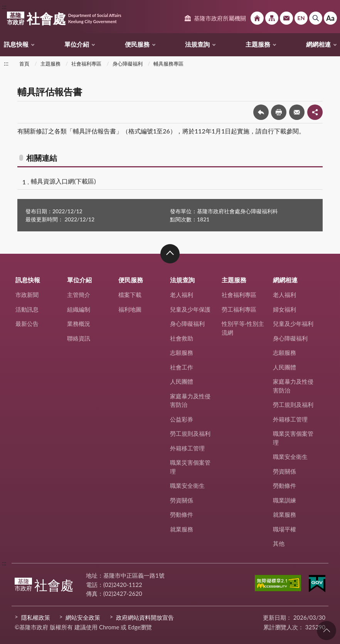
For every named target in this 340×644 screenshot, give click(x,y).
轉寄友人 (297, 112)
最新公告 (27, 324)
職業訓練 (284, 500)
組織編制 (79, 309)
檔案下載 (130, 295)
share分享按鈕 (315, 112)
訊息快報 (16, 44)
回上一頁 (261, 112)
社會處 (64, 19)
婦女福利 (284, 309)
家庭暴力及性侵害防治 (190, 400)
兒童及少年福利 (293, 324)
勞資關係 (182, 500)
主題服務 (258, 44)
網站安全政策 (83, 617)
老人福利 (182, 295)
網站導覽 (272, 18)
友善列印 (279, 112)
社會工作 (182, 367)
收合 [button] (170, 254)
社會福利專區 (86, 64)
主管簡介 (79, 295)
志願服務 (182, 352)
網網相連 (318, 44)
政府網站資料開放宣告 (145, 617)
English (301, 18)
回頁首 (327, 631)
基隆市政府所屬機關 (220, 18)
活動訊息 (27, 309)
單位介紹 (77, 44)
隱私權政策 (36, 617)
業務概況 (79, 324)
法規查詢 (197, 44)
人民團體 (182, 381)
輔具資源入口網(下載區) (63, 181)
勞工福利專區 (239, 309)
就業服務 (182, 529)
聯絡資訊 (79, 338)
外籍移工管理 (187, 448)
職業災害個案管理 (190, 467)
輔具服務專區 (168, 64)
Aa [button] (330, 18)
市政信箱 (286, 18)
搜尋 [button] (316, 18)
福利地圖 (130, 309)
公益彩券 (182, 419)
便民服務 (137, 44)
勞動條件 (182, 514)
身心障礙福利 (128, 64)
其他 (279, 543)
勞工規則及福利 (190, 433)
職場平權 (284, 529)
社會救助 (182, 338)
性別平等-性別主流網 (243, 328)
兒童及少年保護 (190, 309)
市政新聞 (27, 295)
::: (4, 6)
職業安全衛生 (187, 486)
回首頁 (257, 18)
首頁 (24, 64)
